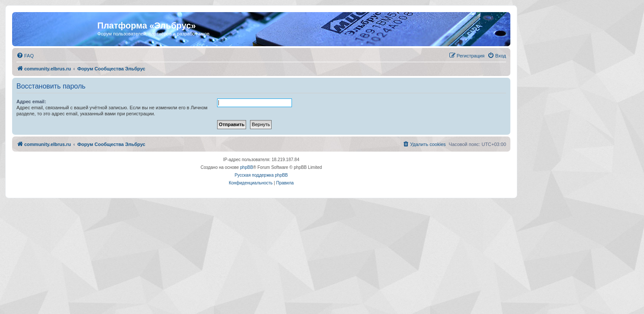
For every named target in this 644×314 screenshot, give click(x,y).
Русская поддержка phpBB (261, 175)
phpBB (247, 167)
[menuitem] (25, 56)
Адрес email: (31, 101)
